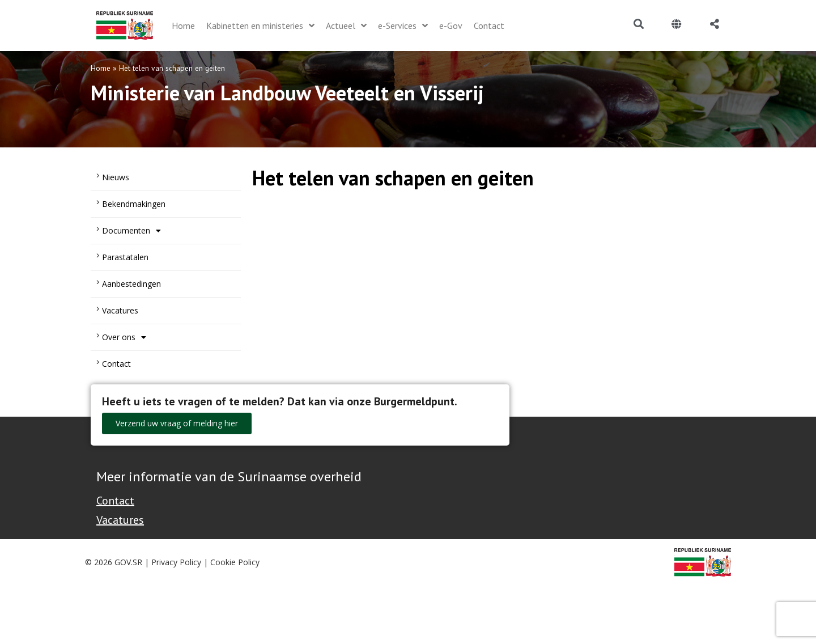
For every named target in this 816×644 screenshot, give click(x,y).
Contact (116, 364)
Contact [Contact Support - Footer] (115, 501)
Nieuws (116, 177)
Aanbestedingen (131, 284)
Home (101, 68)
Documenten (131, 231)
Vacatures (120, 310)
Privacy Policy (176, 562)
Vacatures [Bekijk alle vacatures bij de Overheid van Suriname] (120, 520)
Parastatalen (125, 257)
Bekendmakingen (134, 204)
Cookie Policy (235, 562)
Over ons (124, 337)
